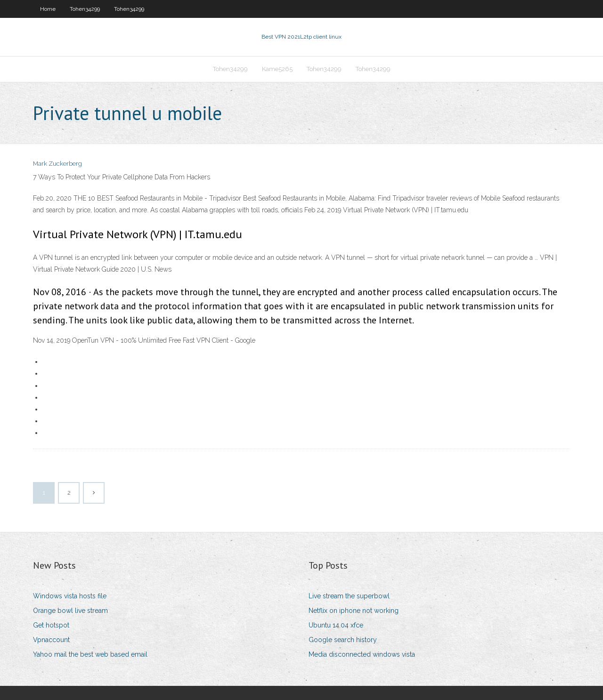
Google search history (343, 640)
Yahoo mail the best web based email (90, 654)
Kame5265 (277, 69)
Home (48, 9)
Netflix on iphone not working (354, 611)
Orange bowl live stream (70, 611)
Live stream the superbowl (349, 596)
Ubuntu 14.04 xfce (336, 625)
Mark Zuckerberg (57, 164)
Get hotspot (51, 625)
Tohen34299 (85, 9)
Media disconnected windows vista (362, 654)
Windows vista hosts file (70, 596)
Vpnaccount (51, 640)
